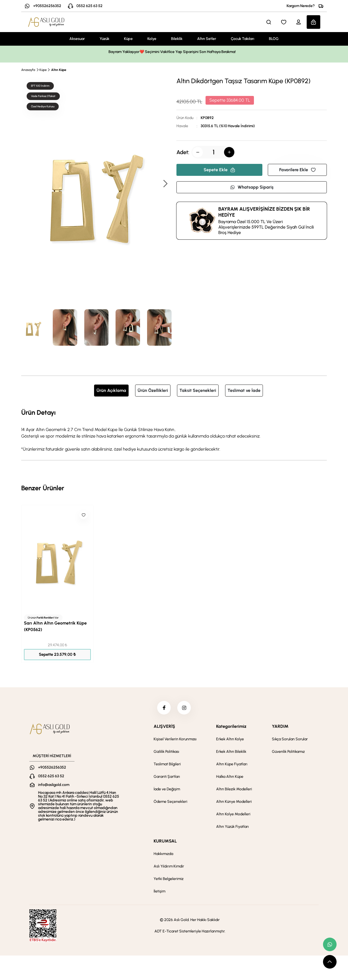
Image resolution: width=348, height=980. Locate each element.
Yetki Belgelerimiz (169, 879)
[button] (165, 184)
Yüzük (104, 39)
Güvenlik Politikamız (288, 752)
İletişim (159, 891)
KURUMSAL (165, 841)
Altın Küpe (59, 70)
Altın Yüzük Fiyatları (232, 827)
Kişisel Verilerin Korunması (175, 739)
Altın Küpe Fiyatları (232, 764)
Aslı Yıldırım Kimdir (169, 866)
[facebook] (164, 708)
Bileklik (177, 39)
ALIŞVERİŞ (164, 726)
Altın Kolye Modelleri (233, 814)
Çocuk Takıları (243, 39)
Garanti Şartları (167, 777)
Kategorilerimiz (231, 726)
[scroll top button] (330, 962)
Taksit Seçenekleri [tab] (198, 390)
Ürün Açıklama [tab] (111, 390)
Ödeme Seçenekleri (170, 802)
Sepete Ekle (219, 170)
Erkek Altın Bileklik (231, 752)
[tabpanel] (174, 430)
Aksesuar (77, 39)
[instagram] (184, 708)
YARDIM (280, 726)
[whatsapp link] (330, 944)
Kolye (152, 39)
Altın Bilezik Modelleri (234, 789)
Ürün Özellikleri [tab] (153, 390)
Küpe (128, 39)
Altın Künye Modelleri (234, 802)
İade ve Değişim (167, 789)
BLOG (274, 39)
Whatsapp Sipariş (252, 187)
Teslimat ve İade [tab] (244, 390)
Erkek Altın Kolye (230, 739)
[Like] (83, 515)
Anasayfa (28, 70)
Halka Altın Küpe (230, 777)
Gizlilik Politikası (166, 752)
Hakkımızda (163, 854)
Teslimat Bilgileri (167, 764)
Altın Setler (207, 39)
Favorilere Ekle (297, 170)
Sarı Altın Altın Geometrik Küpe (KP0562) (55, 626)
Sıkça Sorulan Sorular (290, 739)
